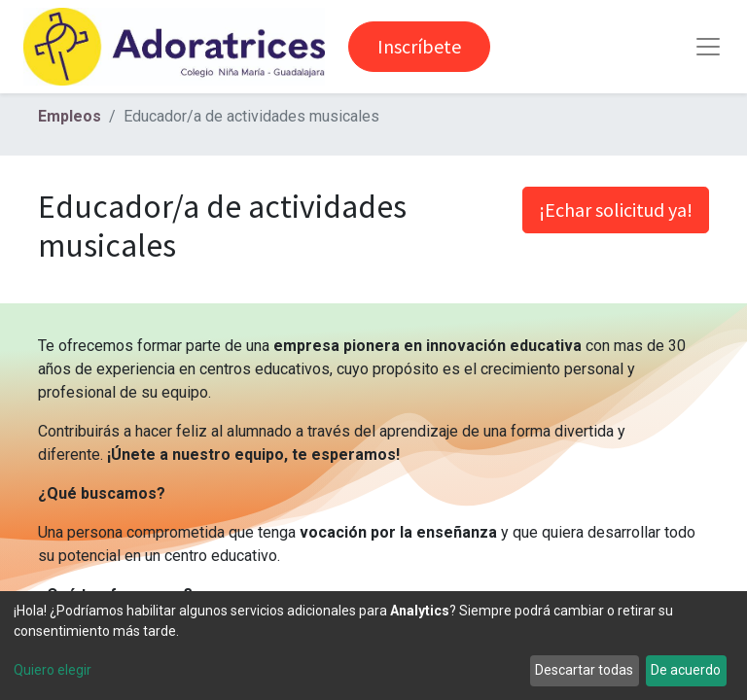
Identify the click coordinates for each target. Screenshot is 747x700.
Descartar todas (584, 670)
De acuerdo (686, 670)
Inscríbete (419, 46)
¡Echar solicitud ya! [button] (616, 210)
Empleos (70, 116)
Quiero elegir (53, 670)
